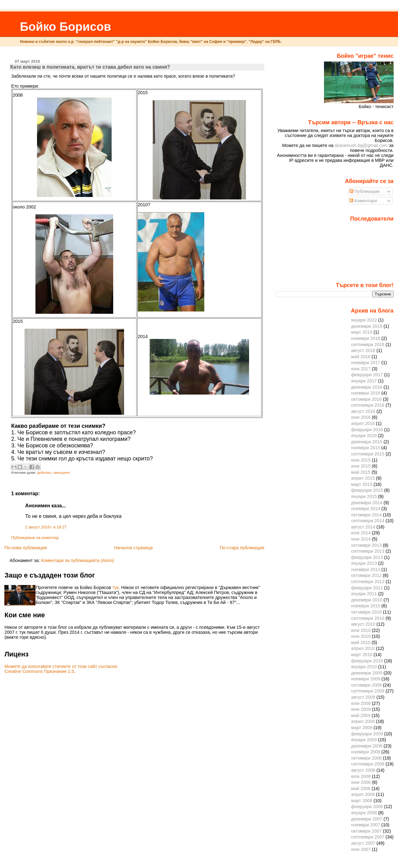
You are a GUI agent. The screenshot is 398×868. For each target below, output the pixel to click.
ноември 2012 (366, 569)
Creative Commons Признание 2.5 (39, 671)
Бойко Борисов (65, 27)
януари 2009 (364, 740)
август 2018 (363, 350)
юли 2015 (361, 460)
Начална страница (133, 548)
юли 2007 (361, 849)
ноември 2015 (366, 448)
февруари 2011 (367, 588)
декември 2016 (367, 387)
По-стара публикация (242, 548)
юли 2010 (361, 630)
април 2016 (363, 423)
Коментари (363, 201)
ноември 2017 (366, 363)
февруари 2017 (367, 375)
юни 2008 (361, 782)
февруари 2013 (367, 557)
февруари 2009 (367, 734)
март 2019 (362, 332)
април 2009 (363, 721)
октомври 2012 (366, 575)
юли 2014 (361, 533)
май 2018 (361, 357)
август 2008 (363, 770)
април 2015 (363, 478)
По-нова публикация (25, 548)
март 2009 (362, 728)
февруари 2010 (367, 661)
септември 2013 (368, 551)
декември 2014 (367, 503)
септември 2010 (368, 618)
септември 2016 (368, 405)
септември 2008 (368, 764)
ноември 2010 (366, 606)
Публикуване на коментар (35, 538)
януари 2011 (364, 594)
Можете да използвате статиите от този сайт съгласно (61, 666)
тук (115, 587)
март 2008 (362, 801)
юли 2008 (361, 776)
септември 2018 (368, 345)
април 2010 (363, 648)
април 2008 (363, 794)
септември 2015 (368, 454)
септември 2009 (368, 691)
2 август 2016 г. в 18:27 (46, 527)
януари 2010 (364, 667)
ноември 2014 (366, 509)
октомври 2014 (366, 515)
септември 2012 (368, 582)
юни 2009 (361, 709)
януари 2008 (364, 813)
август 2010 (363, 624)
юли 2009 (361, 703)
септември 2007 (368, 837)
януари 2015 (364, 496)
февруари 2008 (367, 806)
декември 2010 (367, 600)
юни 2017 (361, 369)
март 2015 (362, 484)
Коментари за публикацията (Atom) (78, 560)
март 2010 (362, 655)
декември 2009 (367, 673)
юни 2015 (361, 466)
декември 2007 (367, 819)
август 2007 (363, 843)
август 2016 (363, 411)
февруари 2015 (367, 490)
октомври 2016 (366, 399)
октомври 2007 (366, 831)
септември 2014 (368, 521)
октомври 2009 (366, 685)
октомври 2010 (366, 612)
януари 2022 (364, 320)
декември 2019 (367, 326)
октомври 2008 (366, 758)
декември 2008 (367, 746)
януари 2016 (364, 436)
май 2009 (361, 715)
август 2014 (363, 527)
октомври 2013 (366, 545)
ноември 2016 (366, 393)
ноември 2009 (366, 679)
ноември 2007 (366, 825)
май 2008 (361, 788)
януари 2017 (364, 381)
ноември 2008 (366, 752)
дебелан (44, 473)
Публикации (365, 191)
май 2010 (361, 642)
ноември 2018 (366, 338)
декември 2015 (367, 442)
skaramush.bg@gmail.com (361, 145)
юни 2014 (361, 539)
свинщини (61, 473)
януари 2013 (364, 563)
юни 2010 (361, 636)
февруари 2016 (367, 430)
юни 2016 (361, 417)
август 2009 (363, 697)
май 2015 (361, 472)
